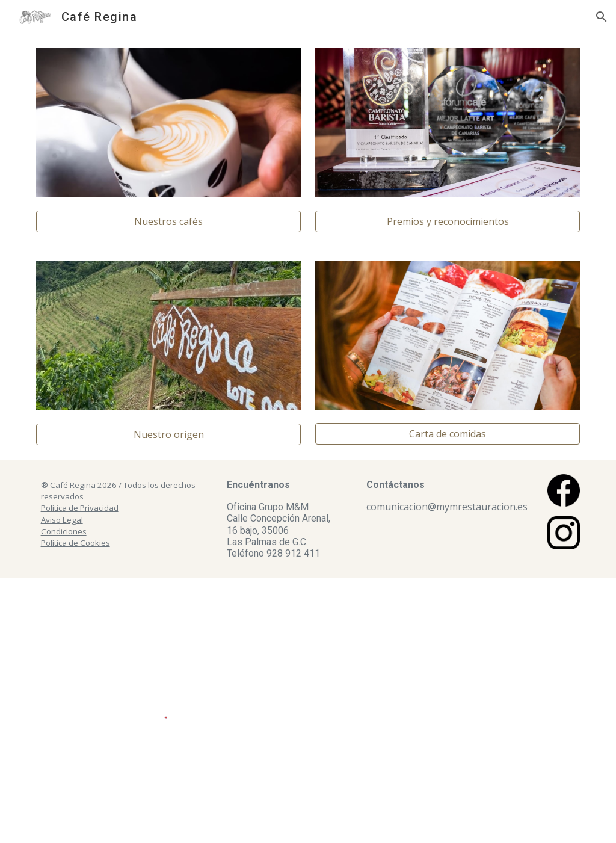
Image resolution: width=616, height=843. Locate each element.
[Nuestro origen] (169, 434)
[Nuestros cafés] (169, 221)
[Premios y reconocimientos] (448, 221)
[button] (602, 17)
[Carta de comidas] (448, 434)
